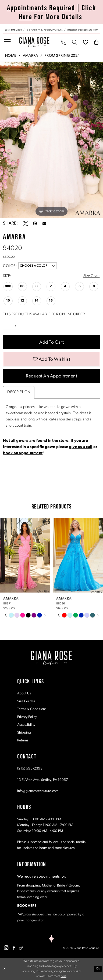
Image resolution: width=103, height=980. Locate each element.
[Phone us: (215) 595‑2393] (14, 29)
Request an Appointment (51, 376)
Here (26, 16)
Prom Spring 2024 (62, 56)
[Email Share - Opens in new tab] (44, 223)
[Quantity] (11, 327)
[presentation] (25, 555)
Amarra (31, 56)
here (64, 976)
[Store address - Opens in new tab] (45, 29)
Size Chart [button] (92, 276)
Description (19, 392)
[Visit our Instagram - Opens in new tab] (6, 948)
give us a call (81, 447)
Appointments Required (41, 8)
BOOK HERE (27, 906)
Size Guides (26, 701)
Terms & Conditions (32, 709)
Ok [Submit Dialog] (98, 969)
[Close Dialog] (4, 969)
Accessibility (26, 725)
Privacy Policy (27, 717)
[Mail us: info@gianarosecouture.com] (83, 29)
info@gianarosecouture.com (38, 791)
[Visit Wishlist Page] (85, 42)
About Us (24, 693)
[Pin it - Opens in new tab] (35, 223)
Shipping (24, 733)
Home (11, 56)
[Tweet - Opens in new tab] (26, 223)
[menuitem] (51, 29)
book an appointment (23, 453)
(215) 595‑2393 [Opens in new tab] (30, 769)
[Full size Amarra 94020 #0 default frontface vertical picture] (51, 140)
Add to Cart (51, 342)
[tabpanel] (51, 140)
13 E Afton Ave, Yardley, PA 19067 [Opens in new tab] (43, 780)
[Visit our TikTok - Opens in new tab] (21, 948)
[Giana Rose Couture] (34, 42)
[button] (8, 42)
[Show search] (75, 42)
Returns (23, 740)
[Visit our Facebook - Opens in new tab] (14, 948)
